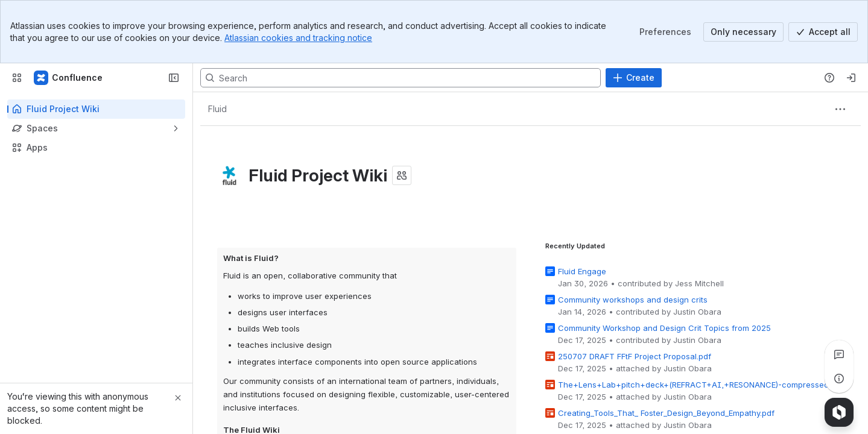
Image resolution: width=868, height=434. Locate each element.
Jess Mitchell (699, 283)
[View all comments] (839, 354)
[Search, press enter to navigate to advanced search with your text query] (401, 78)
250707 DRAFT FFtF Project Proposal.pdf (635, 356)
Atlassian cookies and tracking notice (298, 38)
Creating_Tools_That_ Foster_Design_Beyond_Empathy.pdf (666, 412)
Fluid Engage (582, 271)
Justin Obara (697, 311)
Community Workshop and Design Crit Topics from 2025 (664, 327)
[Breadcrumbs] (217, 109)
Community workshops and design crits (633, 299)
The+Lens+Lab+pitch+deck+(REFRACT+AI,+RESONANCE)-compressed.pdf (701, 384)
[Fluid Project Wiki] (69, 78)
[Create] (634, 78)
